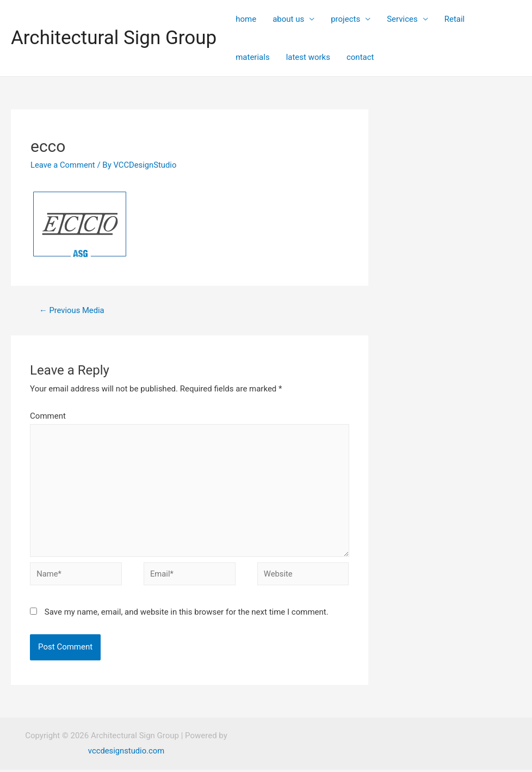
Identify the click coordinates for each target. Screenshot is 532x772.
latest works (308, 57)
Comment (48, 416)
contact (360, 57)
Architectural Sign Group (114, 38)
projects (345, 19)
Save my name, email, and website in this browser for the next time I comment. (187, 615)
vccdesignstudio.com (126, 753)
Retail (455, 19)
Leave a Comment (63, 165)
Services (402, 19)
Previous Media (72, 310)
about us (288, 19)
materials (252, 57)
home (246, 19)
